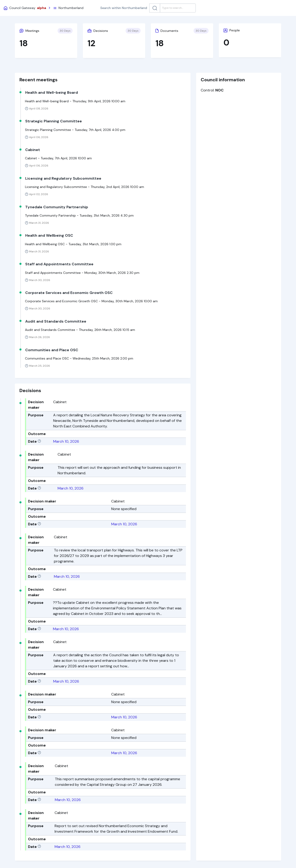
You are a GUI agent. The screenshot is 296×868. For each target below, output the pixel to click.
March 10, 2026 (66, 441)
